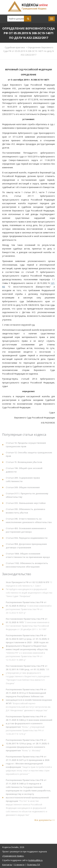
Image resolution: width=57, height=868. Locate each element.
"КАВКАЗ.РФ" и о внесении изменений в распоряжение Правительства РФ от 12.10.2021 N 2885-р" (27, 648)
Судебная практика (15, 47)
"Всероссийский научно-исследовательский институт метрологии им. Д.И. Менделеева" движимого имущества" (29, 701)
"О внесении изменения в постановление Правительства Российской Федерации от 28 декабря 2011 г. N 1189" (28, 625)
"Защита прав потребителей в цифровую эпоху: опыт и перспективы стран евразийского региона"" (29, 766)
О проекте (19, 865)
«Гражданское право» (13, 856)
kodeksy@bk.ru (35, 860)
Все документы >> (45, 821)
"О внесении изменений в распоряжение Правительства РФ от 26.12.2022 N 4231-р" (29, 608)
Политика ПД (33, 865)
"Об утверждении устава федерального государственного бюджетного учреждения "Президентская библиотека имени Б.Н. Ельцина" (28, 675)
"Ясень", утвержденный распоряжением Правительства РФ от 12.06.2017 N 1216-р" (29, 726)
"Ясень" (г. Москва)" (27, 746)
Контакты (7, 865)
